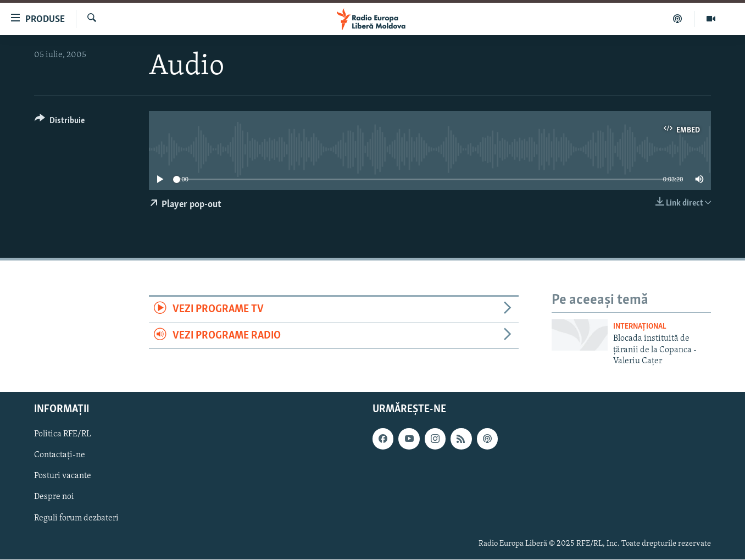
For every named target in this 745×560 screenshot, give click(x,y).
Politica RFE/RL (63, 435)
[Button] (60, 122)
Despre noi (54, 497)
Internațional (640, 327)
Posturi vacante (63, 476)
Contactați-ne (60, 456)
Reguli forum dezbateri (76, 518)
